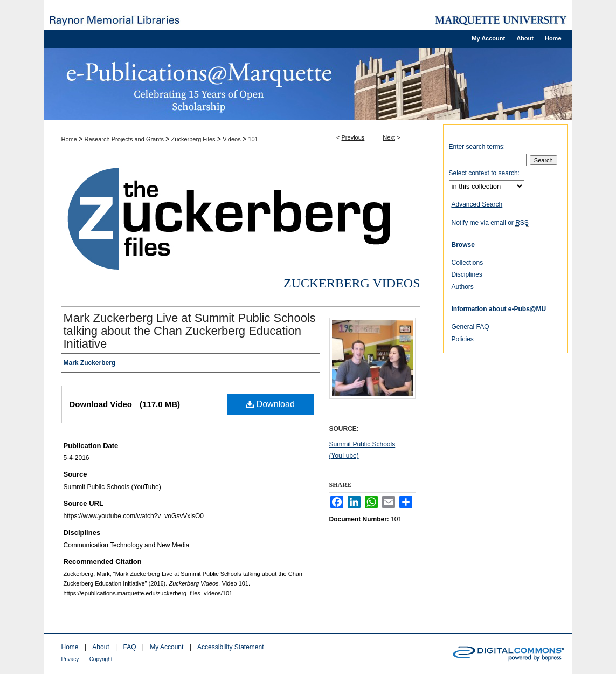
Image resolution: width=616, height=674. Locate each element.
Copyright (101, 659)
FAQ (129, 647)
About (101, 647)
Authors (463, 287)
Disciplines (467, 274)
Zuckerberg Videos (352, 283)
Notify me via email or (490, 223)
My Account (167, 647)
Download (270, 404)
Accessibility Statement (230, 647)
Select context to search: (484, 173)
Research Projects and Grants (124, 139)
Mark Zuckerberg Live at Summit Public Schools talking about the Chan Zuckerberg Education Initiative (190, 331)
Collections (468, 263)
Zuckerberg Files (193, 139)
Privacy (70, 659)
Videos (231, 139)
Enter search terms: (477, 147)
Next (389, 137)
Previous (353, 137)
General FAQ (470, 327)
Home (69, 139)
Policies (463, 339)
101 (253, 139)
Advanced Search (477, 204)
